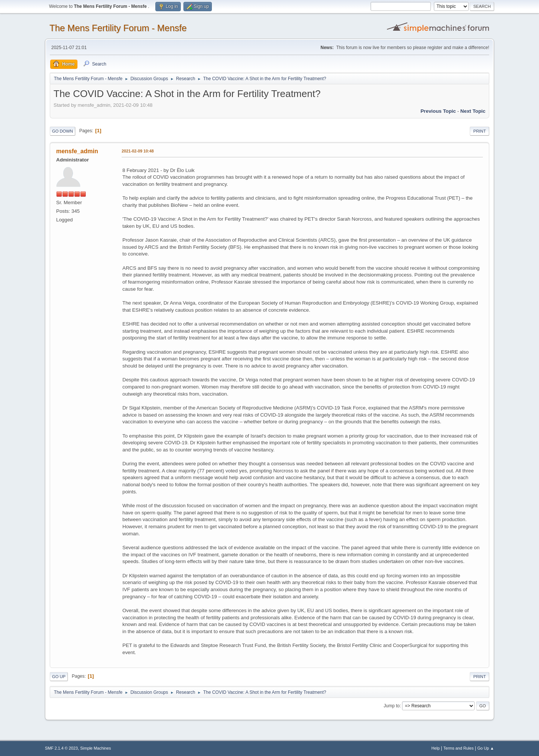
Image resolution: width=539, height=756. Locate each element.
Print (479, 131)
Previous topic (438, 111)
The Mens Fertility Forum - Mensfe (118, 28)
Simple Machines (95, 748)
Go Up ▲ (486, 748)
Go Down (63, 131)
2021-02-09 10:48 (138, 151)
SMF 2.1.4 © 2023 (61, 748)
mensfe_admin (77, 151)
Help (436, 748)
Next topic (473, 111)
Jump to (392, 706)
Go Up (59, 677)
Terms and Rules (459, 748)
